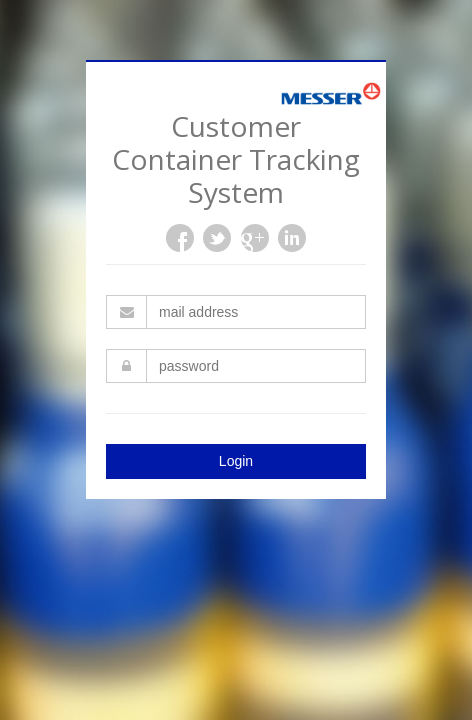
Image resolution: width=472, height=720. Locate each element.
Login (236, 461)
